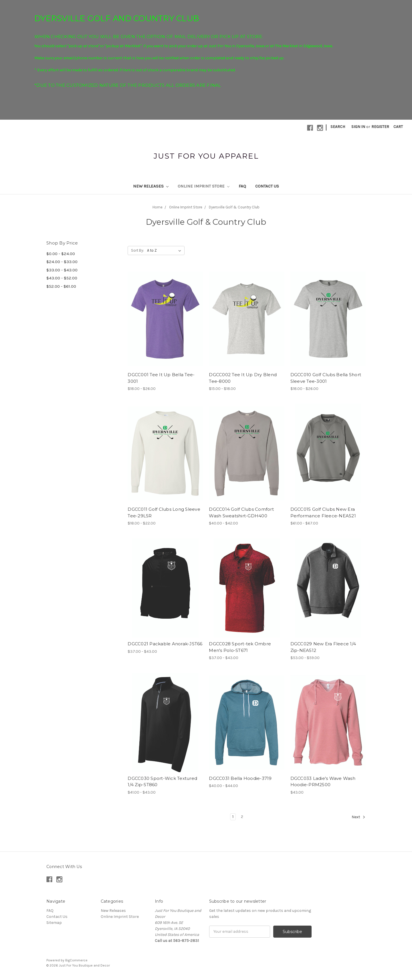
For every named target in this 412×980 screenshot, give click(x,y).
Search (338, 127)
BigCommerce (76, 960)
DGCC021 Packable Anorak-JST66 (165, 644)
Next (358, 817)
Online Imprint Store (204, 186)
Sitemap (54, 923)
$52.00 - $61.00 (61, 286)
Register (380, 127)
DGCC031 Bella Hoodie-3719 (240, 778)
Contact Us (267, 186)
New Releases (151, 186)
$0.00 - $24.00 (61, 254)
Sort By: (137, 250)
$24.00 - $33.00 (62, 262)
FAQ (242, 186)
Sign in (358, 127)
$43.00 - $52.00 (62, 278)
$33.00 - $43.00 (62, 270)
